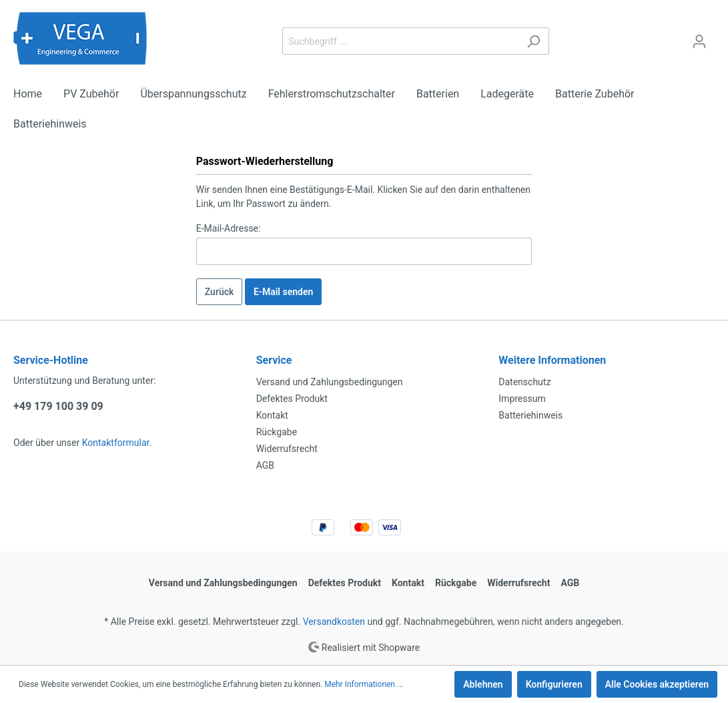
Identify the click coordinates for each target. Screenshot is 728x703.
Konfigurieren (554, 684)
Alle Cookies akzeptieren (657, 684)
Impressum (522, 399)
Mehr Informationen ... (364, 684)
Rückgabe (277, 432)
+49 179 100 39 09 (58, 406)
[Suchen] (533, 41)
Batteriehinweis (530, 415)
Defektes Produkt (292, 399)
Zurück (220, 292)
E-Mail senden (283, 292)
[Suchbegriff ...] (400, 41)
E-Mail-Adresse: (229, 228)
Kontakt (272, 415)
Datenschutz (524, 382)
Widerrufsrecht (287, 449)
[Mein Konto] (699, 41)
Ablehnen (483, 684)
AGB (265, 465)
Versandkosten (334, 622)
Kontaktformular (116, 443)
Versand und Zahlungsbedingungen (330, 382)
